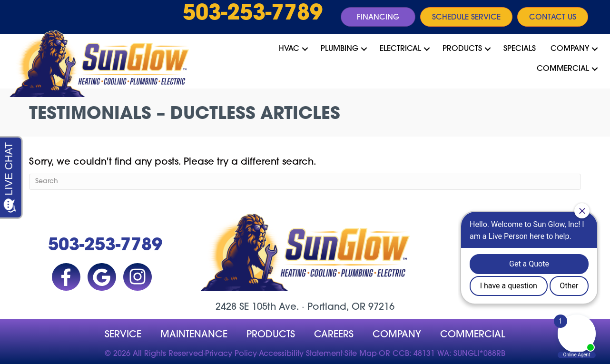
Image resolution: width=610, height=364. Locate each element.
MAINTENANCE (194, 335)
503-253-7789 (253, 14)
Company (570, 49)
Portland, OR (336, 307)
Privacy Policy (231, 354)
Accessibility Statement (301, 354)
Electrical (400, 49)
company (397, 335)
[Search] (305, 182)
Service (123, 335)
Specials (520, 49)
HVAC (289, 49)
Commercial (563, 69)
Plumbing (339, 49)
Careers (334, 335)
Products (462, 49)
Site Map (361, 354)
